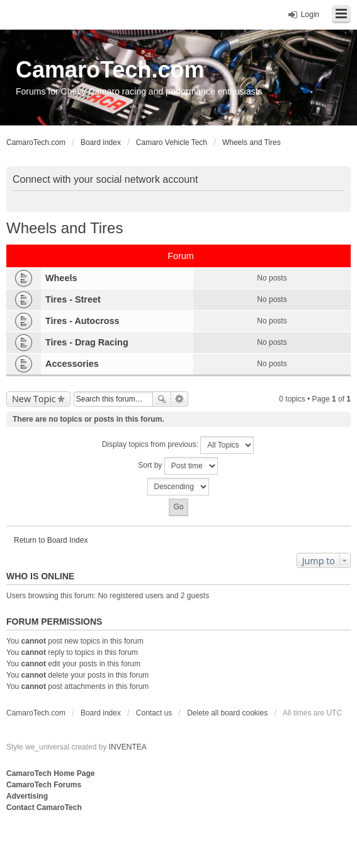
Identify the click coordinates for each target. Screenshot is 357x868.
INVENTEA (128, 747)
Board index (101, 713)
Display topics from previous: (178, 445)
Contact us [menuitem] (154, 713)
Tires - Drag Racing (87, 342)
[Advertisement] (160, 840)
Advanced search (180, 399)
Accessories (72, 364)
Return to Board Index (51, 540)
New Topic (34, 399)
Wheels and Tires (65, 228)
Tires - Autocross (82, 321)
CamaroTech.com (110, 70)
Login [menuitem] (310, 14)
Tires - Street (73, 299)
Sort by (178, 466)
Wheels (61, 278)
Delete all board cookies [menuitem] (227, 713)
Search (162, 399)
